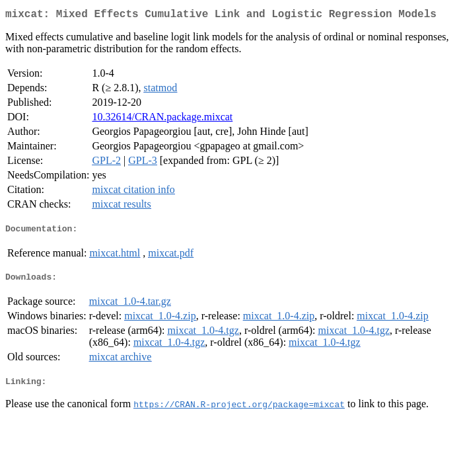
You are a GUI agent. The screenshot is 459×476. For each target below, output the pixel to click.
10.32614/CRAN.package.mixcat (162, 119)
